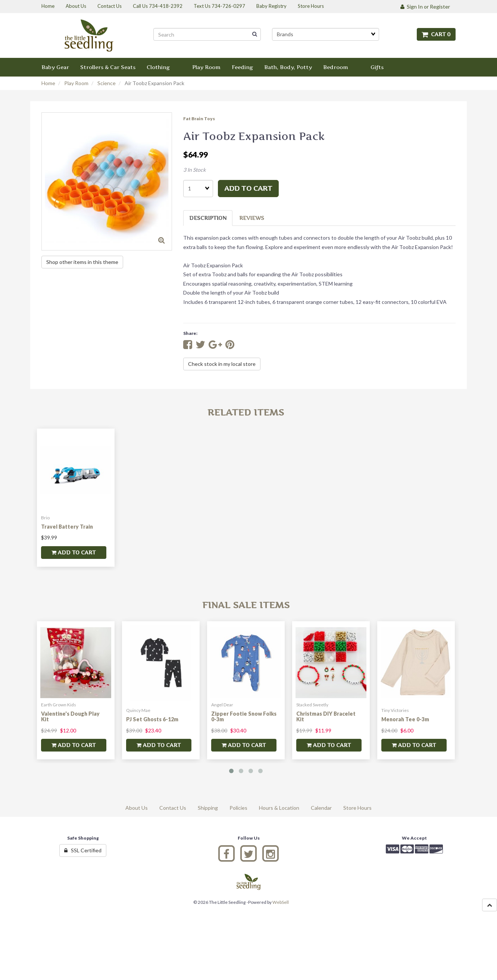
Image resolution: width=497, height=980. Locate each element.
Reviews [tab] (252, 218)
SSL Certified (83, 850)
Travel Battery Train (67, 527)
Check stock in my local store (222, 364)
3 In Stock (194, 170)
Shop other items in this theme (82, 262)
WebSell (281, 902)
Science (107, 83)
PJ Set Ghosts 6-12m (152, 719)
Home (48, 83)
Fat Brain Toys (199, 119)
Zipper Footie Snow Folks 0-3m (244, 716)
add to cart (248, 188)
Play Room (76, 83)
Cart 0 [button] (436, 34)
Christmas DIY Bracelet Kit (326, 716)
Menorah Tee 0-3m (405, 719)
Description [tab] (208, 218)
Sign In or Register (425, 7)
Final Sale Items (246, 605)
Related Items (246, 412)
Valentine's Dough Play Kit (70, 716)
